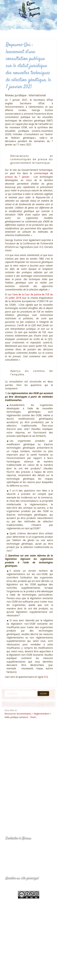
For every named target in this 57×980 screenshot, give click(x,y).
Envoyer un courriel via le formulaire (28, 858)
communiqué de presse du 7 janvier (29, 175)
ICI (41, 247)
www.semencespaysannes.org (22, 885)
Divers (33, 717)
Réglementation (42, 714)
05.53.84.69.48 (16, 852)
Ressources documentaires (18, 714)
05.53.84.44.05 (16, 846)
